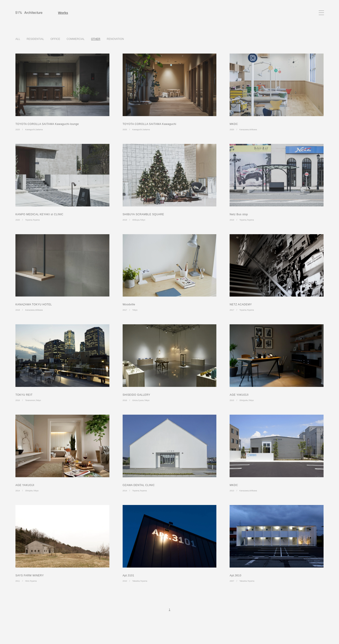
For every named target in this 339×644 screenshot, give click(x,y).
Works (63, 13)
